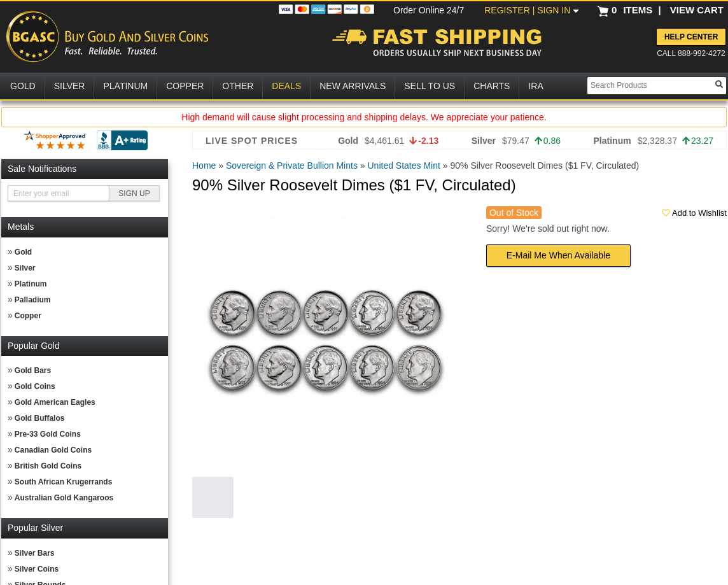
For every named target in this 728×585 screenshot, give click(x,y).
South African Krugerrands (64, 482)
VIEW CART (697, 10)
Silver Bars (35, 553)
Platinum (31, 284)
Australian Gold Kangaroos (64, 498)
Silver (25, 268)
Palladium (33, 300)
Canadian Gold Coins (53, 450)
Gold (23, 252)
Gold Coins (35, 386)
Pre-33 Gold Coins (48, 434)
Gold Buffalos (40, 418)
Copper (28, 316)
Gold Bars (33, 370)
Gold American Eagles (55, 402)
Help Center (691, 37)
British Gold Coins (48, 466)
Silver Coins (37, 569)
